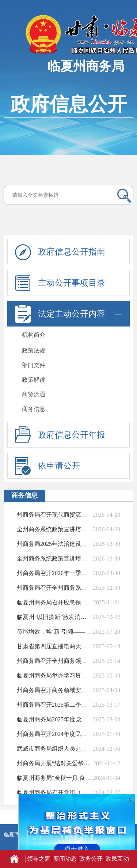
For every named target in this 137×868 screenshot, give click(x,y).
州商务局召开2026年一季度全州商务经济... (54, 573)
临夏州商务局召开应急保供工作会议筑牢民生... (54, 602)
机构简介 (34, 335)
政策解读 (34, 380)
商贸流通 (34, 394)
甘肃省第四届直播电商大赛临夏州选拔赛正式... (54, 646)
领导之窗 (39, 859)
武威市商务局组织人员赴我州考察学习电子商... (54, 749)
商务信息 (34, 409)
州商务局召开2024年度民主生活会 (54, 734)
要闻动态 (65, 859)
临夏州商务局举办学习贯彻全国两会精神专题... (54, 675)
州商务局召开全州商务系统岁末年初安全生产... (54, 588)
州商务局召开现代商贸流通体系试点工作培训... (54, 515)
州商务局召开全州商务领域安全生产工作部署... (54, 661)
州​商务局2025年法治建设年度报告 (54, 544)
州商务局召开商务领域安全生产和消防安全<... (54, 690)
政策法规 (34, 350)
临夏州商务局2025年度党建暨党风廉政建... (54, 719)
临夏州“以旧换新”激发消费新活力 (54, 617)
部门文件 (34, 365)
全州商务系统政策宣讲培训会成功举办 (54, 529)
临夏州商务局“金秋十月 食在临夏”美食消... (54, 778)
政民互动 (117, 859)
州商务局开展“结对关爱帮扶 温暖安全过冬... (54, 763)
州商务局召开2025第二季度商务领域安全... (54, 705)
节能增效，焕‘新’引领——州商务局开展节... (54, 632)
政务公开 (91, 859)
